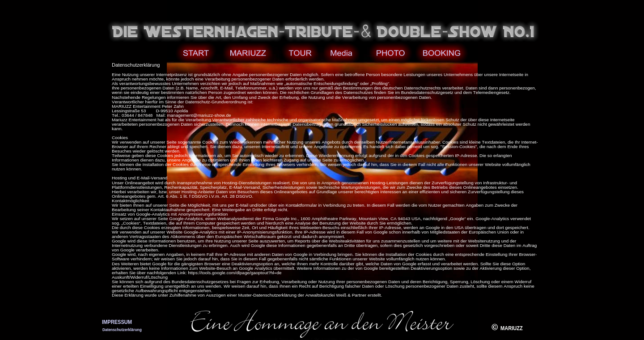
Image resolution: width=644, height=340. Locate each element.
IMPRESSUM (117, 322)
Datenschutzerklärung (122, 329)
